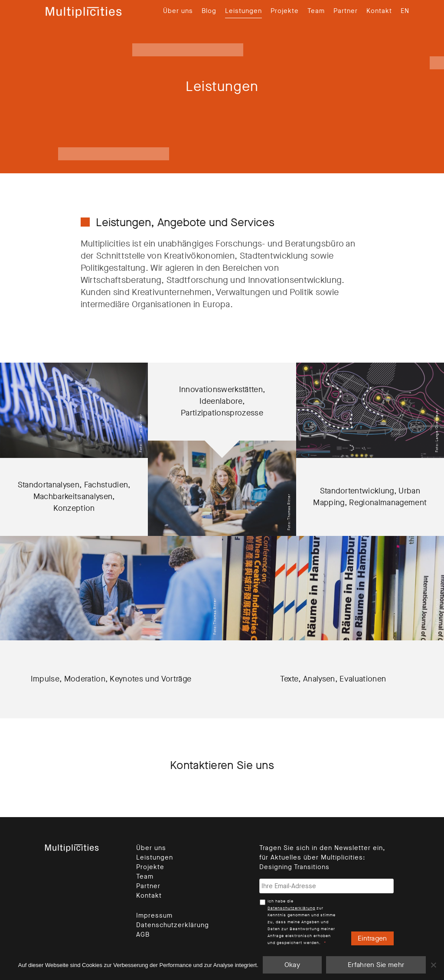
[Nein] (433, 965)
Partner (346, 11)
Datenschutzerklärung (173, 925)
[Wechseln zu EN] (405, 11)
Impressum (154, 915)
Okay (292, 965)
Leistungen (243, 11)
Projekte (285, 11)
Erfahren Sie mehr (376, 965)
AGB (143, 935)
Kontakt (379, 11)
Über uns (178, 11)
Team (316, 11)
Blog (209, 11)
